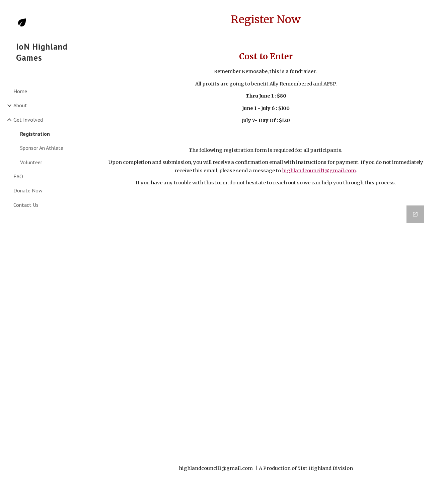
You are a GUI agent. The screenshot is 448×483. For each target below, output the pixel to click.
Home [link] (20, 91)
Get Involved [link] (28, 120)
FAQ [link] (18, 176)
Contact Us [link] (26, 205)
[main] (266, 20)
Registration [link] (35, 134)
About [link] (20, 105)
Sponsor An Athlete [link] (42, 148)
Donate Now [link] (28, 190)
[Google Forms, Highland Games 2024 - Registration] (266, 325)
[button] (440, 9)
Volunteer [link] (31, 162)
